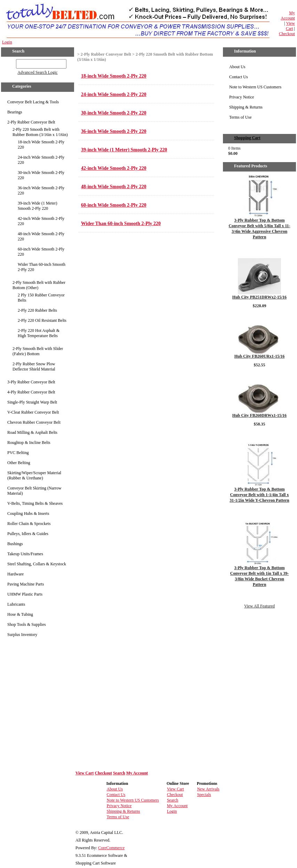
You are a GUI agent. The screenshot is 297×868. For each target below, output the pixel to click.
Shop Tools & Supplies (27, 624)
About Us (237, 67)
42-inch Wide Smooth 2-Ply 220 (41, 221)
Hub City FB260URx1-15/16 (260, 356)
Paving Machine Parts (26, 584)
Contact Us (239, 77)
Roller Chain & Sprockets (29, 524)
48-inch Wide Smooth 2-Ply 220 (41, 236)
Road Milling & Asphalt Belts (32, 432)
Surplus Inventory (22, 635)
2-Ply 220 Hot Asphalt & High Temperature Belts (39, 333)
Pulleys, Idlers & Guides (28, 534)
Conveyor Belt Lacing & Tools (33, 102)
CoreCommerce (111, 848)
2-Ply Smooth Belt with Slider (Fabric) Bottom (38, 351)
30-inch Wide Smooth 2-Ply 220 (41, 175)
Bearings (15, 112)
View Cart (290, 26)
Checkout (287, 34)
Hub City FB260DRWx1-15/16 (259, 415)
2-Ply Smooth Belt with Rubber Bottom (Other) (39, 285)
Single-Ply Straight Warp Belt (32, 402)
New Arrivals (208, 789)
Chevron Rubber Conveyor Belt (34, 422)
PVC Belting (18, 453)
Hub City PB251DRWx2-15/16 (259, 297)
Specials (204, 795)
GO (11, 63)
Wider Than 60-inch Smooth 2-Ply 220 (42, 267)
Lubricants (16, 604)
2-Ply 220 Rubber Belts (37, 310)
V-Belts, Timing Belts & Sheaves (35, 503)
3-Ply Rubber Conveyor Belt (31, 382)
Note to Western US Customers (255, 87)
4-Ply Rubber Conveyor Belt (31, 392)
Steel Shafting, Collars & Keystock (37, 564)
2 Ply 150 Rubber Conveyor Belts (41, 298)
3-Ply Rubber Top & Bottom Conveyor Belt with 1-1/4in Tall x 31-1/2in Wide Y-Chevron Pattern (259, 495)
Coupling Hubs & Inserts (28, 513)
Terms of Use (240, 117)
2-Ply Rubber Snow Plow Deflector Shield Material (34, 367)
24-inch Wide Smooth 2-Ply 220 (41, 160)
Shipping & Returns (246, 107)
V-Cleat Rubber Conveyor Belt (33, 412)
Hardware (15, 574)
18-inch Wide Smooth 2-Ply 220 (41, 145)
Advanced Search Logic (37, 72)
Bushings (15, 544)
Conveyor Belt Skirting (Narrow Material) (34, 491)
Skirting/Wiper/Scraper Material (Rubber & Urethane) (34, 475)
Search (119, 773)
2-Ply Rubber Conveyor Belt (31, 122)
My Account (288, 15)
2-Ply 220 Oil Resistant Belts (42, 320)
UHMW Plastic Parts (25, 594)
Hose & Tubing (20, 614)
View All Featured (259, 606)
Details (259, 248)
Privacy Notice (242, 97)
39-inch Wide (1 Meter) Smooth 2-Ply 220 (38, 206)
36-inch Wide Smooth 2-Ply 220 (41, 190)
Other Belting (19, 463)
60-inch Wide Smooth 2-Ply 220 (41, 252)
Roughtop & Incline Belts (29, 443)
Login (7, 42)
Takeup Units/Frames (25, 554)
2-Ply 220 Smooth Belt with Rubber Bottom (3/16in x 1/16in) (40, 132)
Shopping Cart (247, 138)
